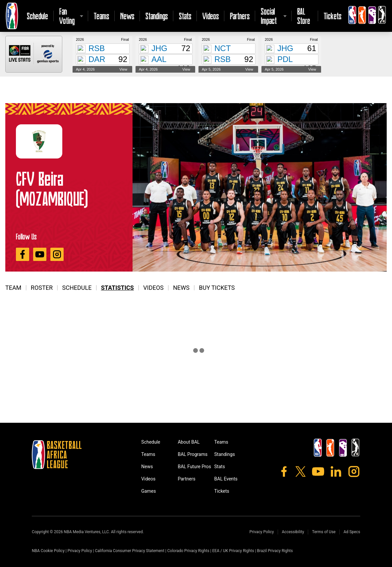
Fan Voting (67, 16)
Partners (240, 16)
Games (148, 491)
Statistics (117, 288)
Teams (101, 16)
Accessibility (293, 532)
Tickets (333, 16)
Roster (42, 288)
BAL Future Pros (194, 467)
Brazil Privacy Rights (275, 551)
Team (13, 288)
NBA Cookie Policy (48, 551)
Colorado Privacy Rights (188, 551)
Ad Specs (352, 532)
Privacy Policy (262, 532)
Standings (157, 16)
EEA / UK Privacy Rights (233, 551)
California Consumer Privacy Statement (129, 551)
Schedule (37, 16)
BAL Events (226, 479)
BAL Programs (193, 454)
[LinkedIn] (336, 472)
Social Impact (269, 16)
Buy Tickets (217, 288)
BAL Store (304, 16)
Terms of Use (324, 532)
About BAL (189, 442)
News (127, 16)
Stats (185, 16)
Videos (211, 16)
